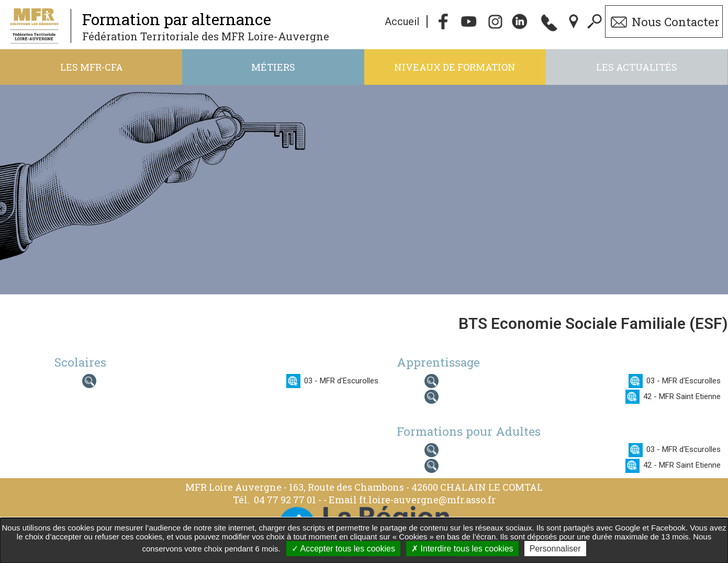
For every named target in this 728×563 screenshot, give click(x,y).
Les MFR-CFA (92, 67)
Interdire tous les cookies (462, 549)
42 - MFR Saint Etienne (682, 396)
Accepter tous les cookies (343, 549)
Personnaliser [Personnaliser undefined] (555, 549)
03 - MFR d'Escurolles (341, 381)
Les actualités (637, 67)
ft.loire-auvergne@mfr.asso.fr (427, 500)
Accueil (402, 21)
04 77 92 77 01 (286, 500)
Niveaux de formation (455, 67)
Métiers (273, 67)
